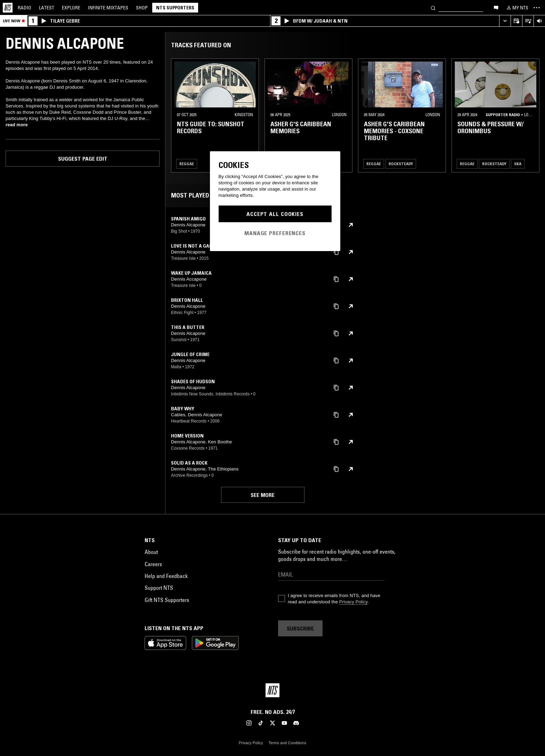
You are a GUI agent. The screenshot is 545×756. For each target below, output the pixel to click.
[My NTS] (517, 8)
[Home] (8, 8)
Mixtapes (108, 8)
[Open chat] (496, 7)
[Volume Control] (539, 21)
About (151, 552)
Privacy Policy (353, 602)
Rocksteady (401, 164)
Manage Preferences (275, 233)
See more (263, 495)
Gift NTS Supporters (167, 600)
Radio (25, 8)
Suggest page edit (83, 159)
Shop (142, 8)
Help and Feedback (166, 576)
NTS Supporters (175, 8)
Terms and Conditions (287, 743)
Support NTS (159, 588)
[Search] (433, 7)
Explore (71, 8)
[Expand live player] (505, 21)
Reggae (187, 164)
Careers (153, 564)
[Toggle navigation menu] (537, 8)
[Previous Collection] (532, 115)
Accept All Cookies (275, 214)
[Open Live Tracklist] (528, 21)
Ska (518, 164)
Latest (47, 8)
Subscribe (300, 628)
